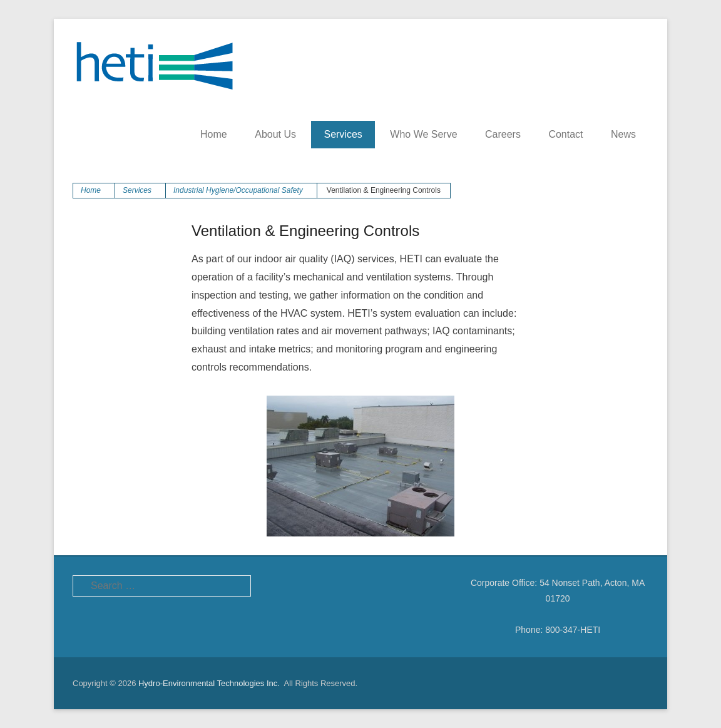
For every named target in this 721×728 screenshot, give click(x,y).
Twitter (308, 586)
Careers (503, 134)
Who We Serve (423, 134)
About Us (275, 134)
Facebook (281, 586)
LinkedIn (335, 586)
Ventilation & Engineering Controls (305, 231)
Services (343, 134)
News (623, 134)
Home (214, 134)
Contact (565, 134)
